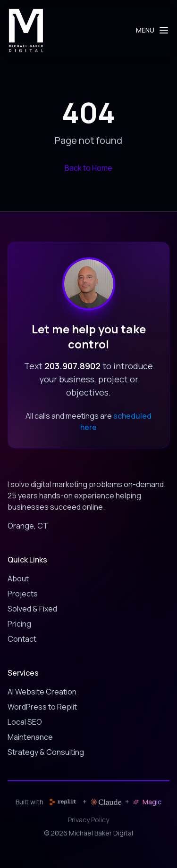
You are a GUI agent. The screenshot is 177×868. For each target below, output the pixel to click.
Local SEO (25, 722)
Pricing (19, 624)
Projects (23, 594)
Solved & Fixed (32, 609)
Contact (22, 639)
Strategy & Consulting (46, 752)
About (18, 579)
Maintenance (30, 737)
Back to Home (88, 168)
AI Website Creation (42, 692)
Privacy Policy (88, 820)
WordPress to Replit (42, 707)
